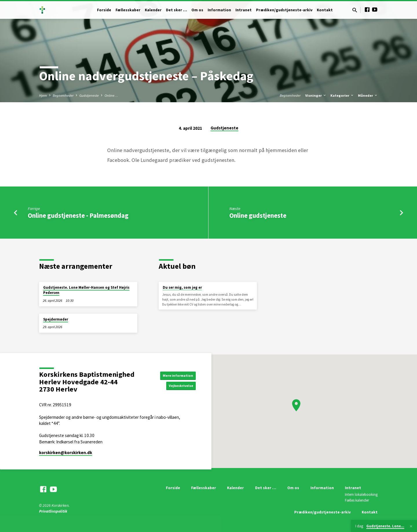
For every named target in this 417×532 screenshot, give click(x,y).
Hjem (43, 95)
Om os (197, 10)
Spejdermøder (56, 319)
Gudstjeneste (89, 95)
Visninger (316, 95)
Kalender (153, 10)
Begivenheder (63, 95)
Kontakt (325, 10)
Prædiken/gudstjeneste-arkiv (284, 10)
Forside (104, 10)
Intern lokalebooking (361, 494)
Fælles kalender (357, 500)
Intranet (244, 10)
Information (219, 10)
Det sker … (177, 10)
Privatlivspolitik (53, 511)
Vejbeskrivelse (179, 386)
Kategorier (342, 95)
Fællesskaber (128, 10)
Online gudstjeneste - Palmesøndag (78, 215)
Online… (111, 95)
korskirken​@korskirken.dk (66, 453)
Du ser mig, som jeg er (182, 287)
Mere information (176, 375)
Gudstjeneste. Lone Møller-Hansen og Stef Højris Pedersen (86, 290)
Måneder (368, 95)
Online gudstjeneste (258, 215)
